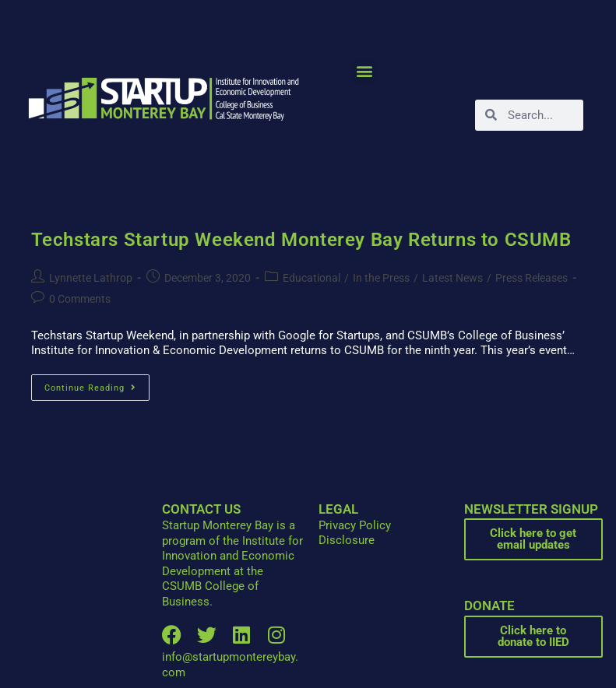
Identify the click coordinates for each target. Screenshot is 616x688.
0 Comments (80, 299)
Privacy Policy (355, 525)
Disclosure (347, 540)
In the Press (381, 278)
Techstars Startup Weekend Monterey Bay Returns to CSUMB (301, 240)
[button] (364, 71)
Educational (312, 278)
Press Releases (532, 278)
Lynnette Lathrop (91, 278)
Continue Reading (97, 384)
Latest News (452, 278)
